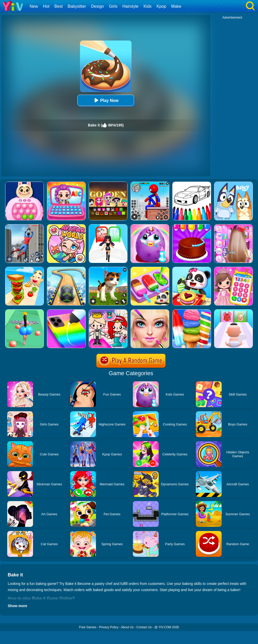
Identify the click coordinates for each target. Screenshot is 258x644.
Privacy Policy (109, 627)
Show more (17, 606)
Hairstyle (131, 6)
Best (59, 6)
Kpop (161, 6)
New (34, 6)
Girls (113, 6)
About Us (127, 627)
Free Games (88, 627)
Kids (147, 6)
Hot (46, 6)
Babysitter (77, 6)
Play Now (106, 100)
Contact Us (144, 627)
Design (98, 6)
